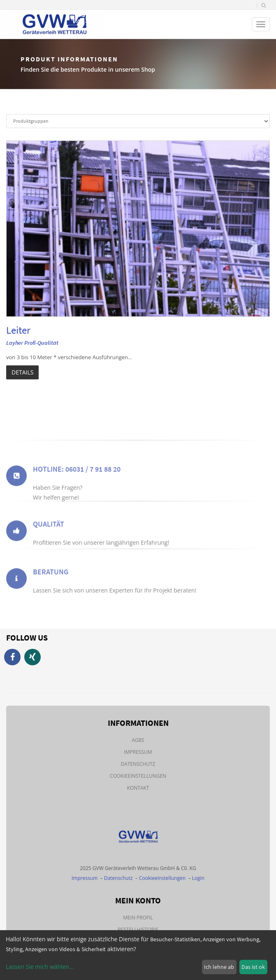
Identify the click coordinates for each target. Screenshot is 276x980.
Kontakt (138, 788)
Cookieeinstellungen (138, 776)
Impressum (138, 752)
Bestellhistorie (138, 930)
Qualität (49, 530)
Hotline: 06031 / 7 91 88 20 (77, 477)
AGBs (138, 740)
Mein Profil (138, 918)
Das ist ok (253, 967)
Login (198, 878)
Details (22, 372)
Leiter (18, 330)
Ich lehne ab (219, 967)
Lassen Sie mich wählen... (40, 967)
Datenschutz (138, 764)
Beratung (51, 578)
